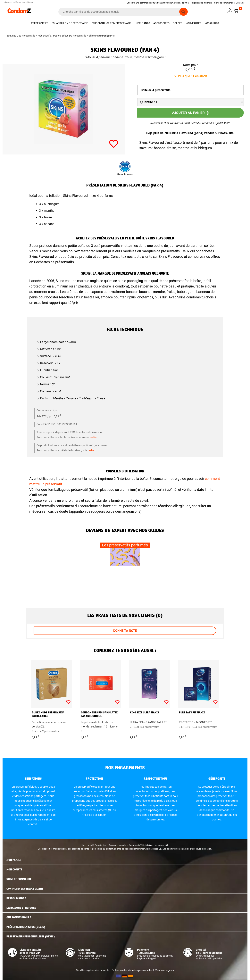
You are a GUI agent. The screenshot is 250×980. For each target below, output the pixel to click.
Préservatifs (40, 23)
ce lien (94, 437)
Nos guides (212, 23)
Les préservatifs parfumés (125, 545)
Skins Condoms (125, 174)
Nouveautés (193, 23)
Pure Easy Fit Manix (192, 712)
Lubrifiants (142, 23)
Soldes (178, 23)
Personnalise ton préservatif (111, 23)
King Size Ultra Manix (145, 712)
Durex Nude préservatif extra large (48, 714)
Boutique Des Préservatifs (21, 36)
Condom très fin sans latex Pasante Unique (99, 714)
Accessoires (161, 23)
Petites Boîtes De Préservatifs (70, 36)
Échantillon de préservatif (70, 23)
